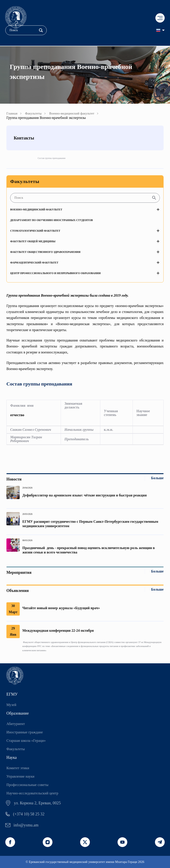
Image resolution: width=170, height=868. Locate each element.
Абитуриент (16, 724)
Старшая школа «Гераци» (26, 741)
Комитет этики (18, 768)
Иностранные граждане (25, 732)
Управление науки (20, 776)
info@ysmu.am (26, 825)
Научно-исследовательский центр (32, 793)
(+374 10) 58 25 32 (29, 814)
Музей (11, 705)
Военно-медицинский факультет (72, 114)
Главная (12, 114)
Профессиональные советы (27, 785)
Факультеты (33, 114)
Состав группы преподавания (51, 158)
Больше (157, 478)
